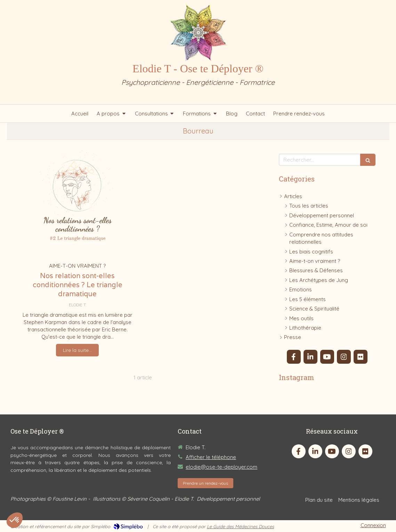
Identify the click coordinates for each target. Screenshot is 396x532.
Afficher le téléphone (211, 457)
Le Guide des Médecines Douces (240, 526)
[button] (15, 520)
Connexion (373, 525)
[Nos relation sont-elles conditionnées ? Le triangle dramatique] (78, 204)
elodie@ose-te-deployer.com (221, 467)
